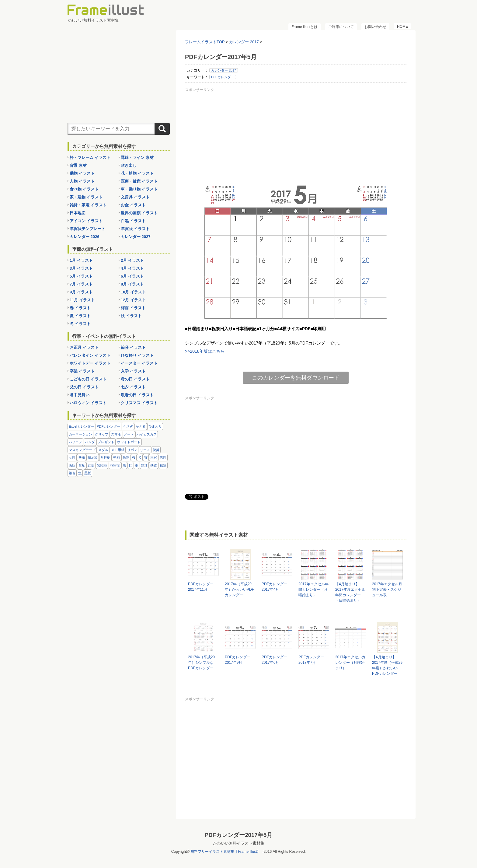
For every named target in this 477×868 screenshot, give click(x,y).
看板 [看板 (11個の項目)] (82, 465)
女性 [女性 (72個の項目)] (72, 457)
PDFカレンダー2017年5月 (238, 835)
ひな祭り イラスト (137, 355)
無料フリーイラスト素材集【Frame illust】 (225, 852)
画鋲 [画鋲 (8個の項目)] (72, 465)
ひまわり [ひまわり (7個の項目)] (155, 426)
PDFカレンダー (223, 77)
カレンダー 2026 (85, 237)
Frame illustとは (305, 27)
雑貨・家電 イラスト (88, 205)
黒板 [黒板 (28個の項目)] (88, 473)
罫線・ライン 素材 (137, 157)
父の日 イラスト (84, 387)
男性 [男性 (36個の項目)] (163, 457)
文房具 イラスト (135, 197)
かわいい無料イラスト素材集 (239, 843)
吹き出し (129, 165)
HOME (402, 26)
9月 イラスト (81, 292)
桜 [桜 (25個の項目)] (134, 457)
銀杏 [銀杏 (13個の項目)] (72, 473)
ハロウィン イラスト (88, 403)
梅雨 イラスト (133, 308)
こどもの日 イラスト (88, 379)
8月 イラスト (132, 284)
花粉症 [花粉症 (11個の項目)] (115, 465)
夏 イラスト (80, 316)
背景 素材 (78, 165)
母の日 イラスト (135, 379)
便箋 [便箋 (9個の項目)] (156, 450)
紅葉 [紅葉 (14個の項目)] (91, 465)
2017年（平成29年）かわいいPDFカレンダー (239, 590)
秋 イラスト (131, 316)
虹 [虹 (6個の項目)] (130, 465)
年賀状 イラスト (135, 229)
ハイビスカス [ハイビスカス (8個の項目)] (147, 434)
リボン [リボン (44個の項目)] (132, 450)
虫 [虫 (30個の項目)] (124, 465)
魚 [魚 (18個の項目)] (80, 473)
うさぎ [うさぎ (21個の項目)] (128, 426)
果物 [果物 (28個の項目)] (126, 457)
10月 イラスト (133, 292)
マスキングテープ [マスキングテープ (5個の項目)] (82, 450)
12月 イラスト (133, 300)
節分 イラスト (133, 347)
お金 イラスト (133, 205)
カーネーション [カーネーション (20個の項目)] (80, 434)
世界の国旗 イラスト (139, 213)
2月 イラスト (132, 260)
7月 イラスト (81, 284)
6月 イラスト (132, 276)
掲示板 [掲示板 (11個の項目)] (93, 457)
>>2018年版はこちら (205, 351)
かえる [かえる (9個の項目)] (141, 426)
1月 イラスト (81, 260)
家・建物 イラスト (86, 197)
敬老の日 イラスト (137, 395)
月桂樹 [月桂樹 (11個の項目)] (105, 457)
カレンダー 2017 (223, 70)
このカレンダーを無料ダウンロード (296, 378)
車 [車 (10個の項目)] (136, 465)
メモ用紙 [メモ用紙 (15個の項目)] (118, 450)
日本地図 (78, 213)
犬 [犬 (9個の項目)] (140, 457)
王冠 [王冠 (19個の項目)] (154, 457)
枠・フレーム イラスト (90, 157)
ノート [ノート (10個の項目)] (129, 434)
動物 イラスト (82, 173)
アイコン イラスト (86, 221)
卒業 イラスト (82, 371)
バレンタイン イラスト (90, 355)
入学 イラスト (133, 371)
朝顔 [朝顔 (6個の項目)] (117, 457)
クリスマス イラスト (139, 403)
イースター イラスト (139, 363)
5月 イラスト (81, 276)
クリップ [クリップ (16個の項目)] (102, 434)
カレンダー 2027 (136, 237)
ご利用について (341, 27)
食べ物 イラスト (84, 189)
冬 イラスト (80, 324)
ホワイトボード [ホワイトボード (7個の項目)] (129, 442)
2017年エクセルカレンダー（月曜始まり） (350, 663)
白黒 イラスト (133, 221)
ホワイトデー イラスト (90, 363)
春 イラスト (80, 308)
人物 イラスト (82, 181)
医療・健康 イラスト (139, 181)
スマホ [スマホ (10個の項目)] (116, 434)
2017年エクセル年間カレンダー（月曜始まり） (313, 590)
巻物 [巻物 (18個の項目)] (82, 457)
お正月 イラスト (84, 347)
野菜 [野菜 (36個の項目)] (144, 465)
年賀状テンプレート (87, 229)
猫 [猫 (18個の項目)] (146, 457)
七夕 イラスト (133, 387)
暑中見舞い (80, 395)
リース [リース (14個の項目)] (145, 450)
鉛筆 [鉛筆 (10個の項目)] (163, 465)
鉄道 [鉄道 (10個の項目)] (154, 465)
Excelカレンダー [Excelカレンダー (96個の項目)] (81, 426)
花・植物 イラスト (137, 173)
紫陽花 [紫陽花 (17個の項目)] (102, 465)
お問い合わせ (375, 27)
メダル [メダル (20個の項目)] (103, 450)
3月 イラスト (81, 268)
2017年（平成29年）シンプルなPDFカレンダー (201, 663)
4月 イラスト (132, 268)
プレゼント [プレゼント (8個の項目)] (106, 442)
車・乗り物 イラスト (139, 189)
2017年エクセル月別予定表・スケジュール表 (387, 590)
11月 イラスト (82, 300)
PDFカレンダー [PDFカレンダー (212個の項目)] (109, 426)
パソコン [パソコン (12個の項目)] (75, 442)
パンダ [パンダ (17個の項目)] (90, 442)
